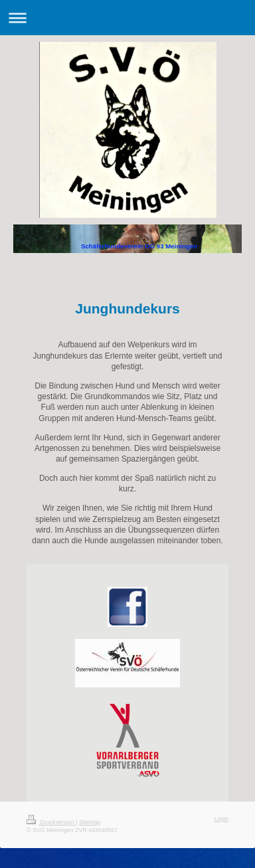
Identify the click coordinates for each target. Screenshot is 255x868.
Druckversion (51, 822)
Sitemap (90, 822)
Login (221, 819)
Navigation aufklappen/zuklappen (127, 18)
